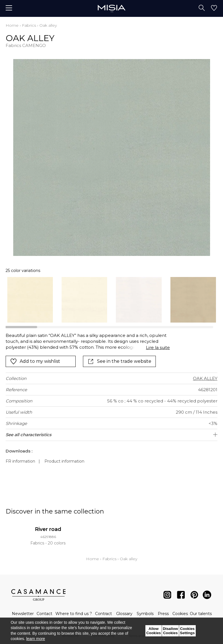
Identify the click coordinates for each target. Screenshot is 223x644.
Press (163, 614)
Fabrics (29, 25)
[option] (30, 300)
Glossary (124, 614)
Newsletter (23, 614)
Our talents (201, 614)
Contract (103, 614)
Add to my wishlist (35, 361)
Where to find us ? (74, 614)
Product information (64, 461)
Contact (44, 614)
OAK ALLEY (205, 378)
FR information (20, 461)
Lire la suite (158, 347)
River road (48, 529)
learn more (36, 639)
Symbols (145, 614)
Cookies (180, 614)
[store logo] (111, 8)
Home (12, 25)
